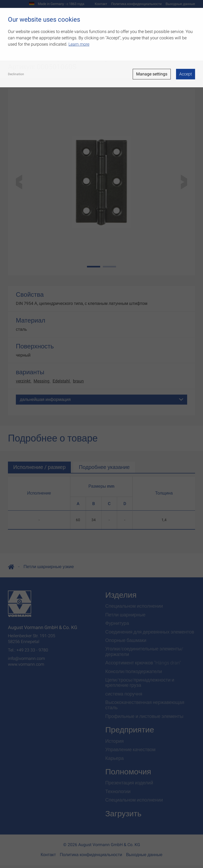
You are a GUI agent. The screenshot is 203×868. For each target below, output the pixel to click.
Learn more (79, 44)
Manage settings (152, 74)
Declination (16, 74)
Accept (186, 74)
